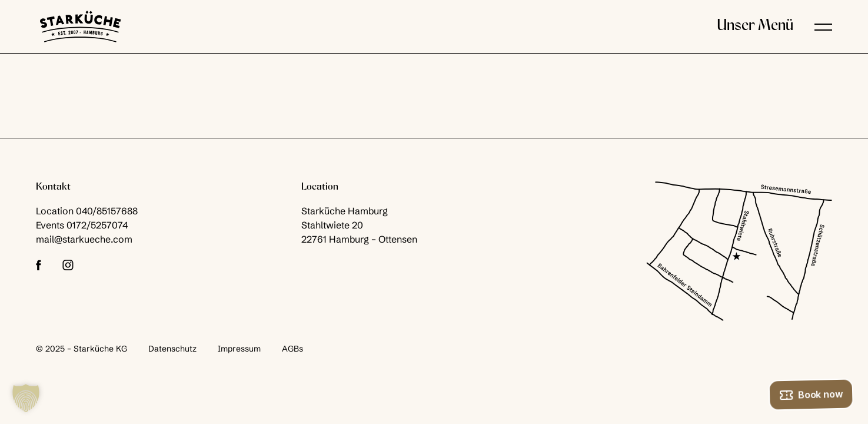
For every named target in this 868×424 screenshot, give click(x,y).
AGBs (292, 349)
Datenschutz (172, 349)
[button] (823, 26)
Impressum (239, 349)
